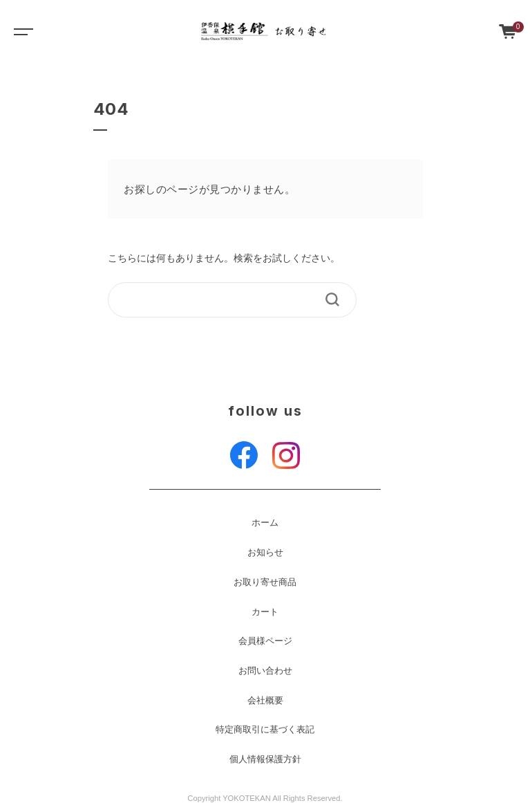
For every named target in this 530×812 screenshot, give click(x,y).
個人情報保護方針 (265, 759)
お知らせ (265, 553)
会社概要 (265, 701)
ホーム (265, 523)
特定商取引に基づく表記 (265, 730)
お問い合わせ (265, 671)
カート (265, 612)
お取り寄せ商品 (265, 582)
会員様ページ (265, 641)
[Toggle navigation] (21, 31)
